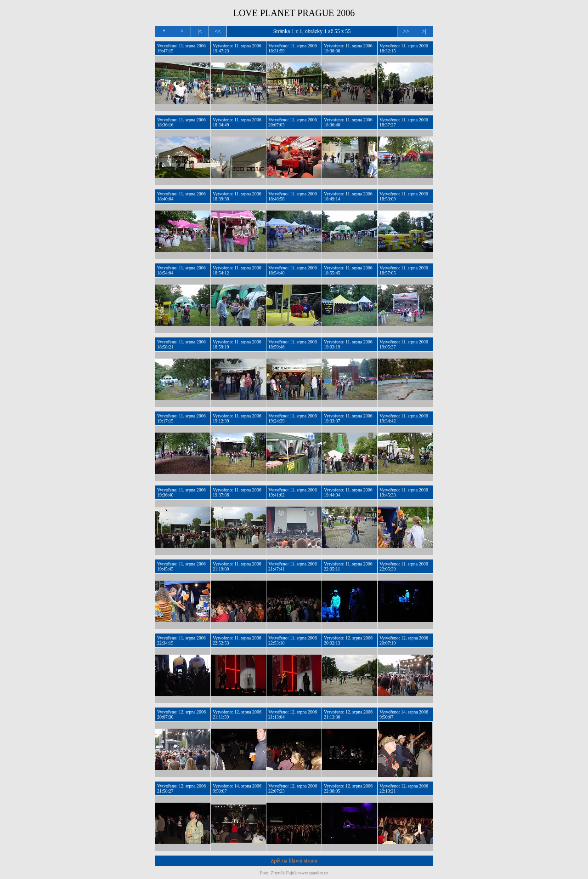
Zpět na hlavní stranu (294, 861)
